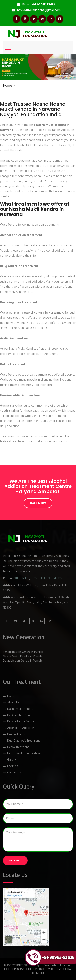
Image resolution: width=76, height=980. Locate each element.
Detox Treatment (18, 747)
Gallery (12, 760)
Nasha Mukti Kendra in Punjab (22, 657)
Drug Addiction (17, 734)
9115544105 (22, 578)
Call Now (38, 503)
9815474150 (56, 578)
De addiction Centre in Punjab (22, 661)
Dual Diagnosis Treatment (24, 741)
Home (7, 86)
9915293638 (39, 578)
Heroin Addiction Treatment (25, 754)
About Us (13, 703)
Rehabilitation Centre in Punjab (23, 652)
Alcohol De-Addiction (21, 728)
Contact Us (14, 773)
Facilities (13, 766)
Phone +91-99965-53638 (39, 5)
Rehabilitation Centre (21, 722)
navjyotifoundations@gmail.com (39, 10)
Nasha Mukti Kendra (20, 709)
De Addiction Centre (20, 715)
